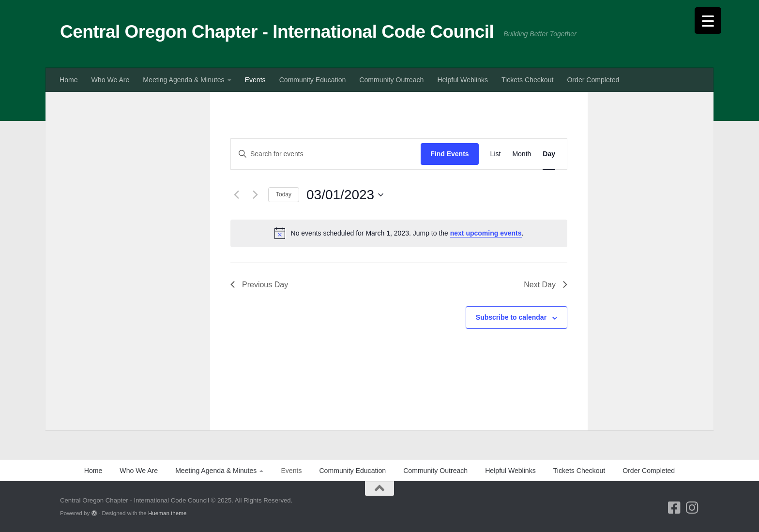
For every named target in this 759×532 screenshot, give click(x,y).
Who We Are (111, 80)
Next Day (546, 285)
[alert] (399, 233)
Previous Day (259, 285)
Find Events (449, 154)
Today (284, 194)
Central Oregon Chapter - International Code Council (277, 32)
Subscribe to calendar (511, 317)
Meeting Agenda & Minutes (183, 80)
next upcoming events (486, 233)
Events (255, 80)
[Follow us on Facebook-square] (674, 508)
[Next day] (255, 195)
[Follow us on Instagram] (692, 508)
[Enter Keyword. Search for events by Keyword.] (326, 154)
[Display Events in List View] (496, 154)
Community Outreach (391, 80)
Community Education (313, 80)
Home (69, 80)
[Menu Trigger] (708, 21)
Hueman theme (167, 513)
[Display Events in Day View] (549, 154)
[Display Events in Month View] (522, 154)
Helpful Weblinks (463, 80)
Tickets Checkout (527, 80)
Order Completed (593, 80)
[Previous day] (236, 195)
